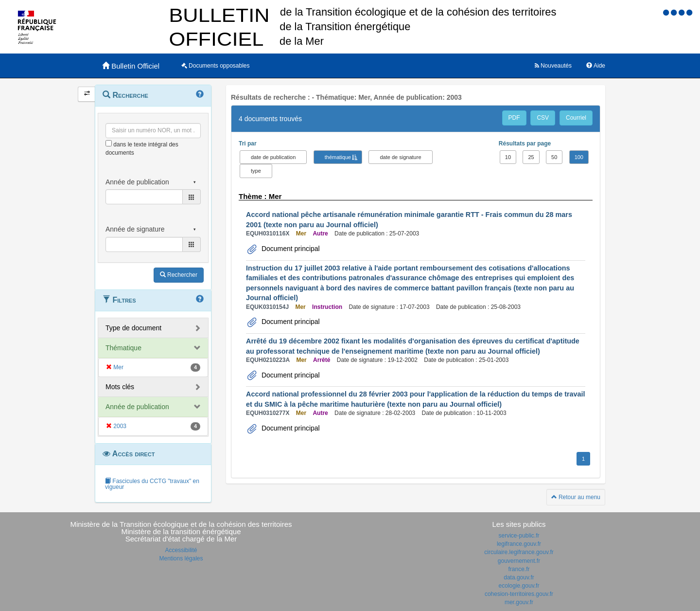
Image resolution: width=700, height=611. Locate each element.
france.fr (519, 569)
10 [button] (508, 157)
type (256, 171)
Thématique (123, 348)
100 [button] (579, 157)
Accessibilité (181, 550)
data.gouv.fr (519, 577)
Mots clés (120, 387)
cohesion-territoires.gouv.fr (519, 594)
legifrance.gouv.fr (519, 544)
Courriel (576, 118)
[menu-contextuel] (109, 143)
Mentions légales (181, 558)
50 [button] (554, 157)
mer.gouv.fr (519, 602)
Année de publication (137, 407)
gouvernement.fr (519, 561)
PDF (514, 118)
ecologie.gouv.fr (519, 586)
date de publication (273, 157)
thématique (338, 157)
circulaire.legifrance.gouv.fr (519, 552)
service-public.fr (519, 536)
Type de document (133, 328)
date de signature (400, 157)
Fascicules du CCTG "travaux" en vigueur (152, 484)
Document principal (290, 249)
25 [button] (531, 157)
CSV (543, 118)
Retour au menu (576, 497)
